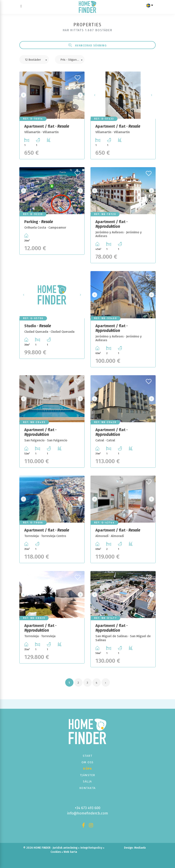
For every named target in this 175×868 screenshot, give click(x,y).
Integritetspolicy (91, 848)
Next (80, 95)
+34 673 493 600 (88, 808)
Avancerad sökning (88, 45)
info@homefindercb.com (88, 813)
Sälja (87, 781)
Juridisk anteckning (65, 848)
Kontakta (88, 788)
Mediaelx (140, 848)
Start (88, 756)
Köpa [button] (87, 769)
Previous (24, 95)
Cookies (56, 852)
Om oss (88, 762)
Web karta (70, 852)
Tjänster (88, 775)
